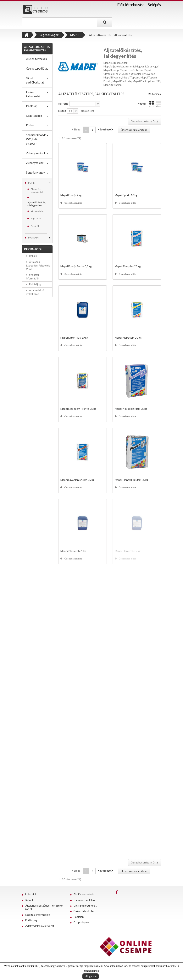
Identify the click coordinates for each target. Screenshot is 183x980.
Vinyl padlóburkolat (35, 80)
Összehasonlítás (73, 203)
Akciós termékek (36, 59)
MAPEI (32, 183)
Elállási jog (35, 284)
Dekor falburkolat (33, 94)
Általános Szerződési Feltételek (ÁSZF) (38, 265)
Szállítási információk (38, 915)
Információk (33, 249)
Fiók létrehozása (131, 5)
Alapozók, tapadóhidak (37, 190)
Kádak (30, 125)
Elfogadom (91, 976)
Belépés (154, 5)
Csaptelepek (34, 116)
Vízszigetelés (38, 211)
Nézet (62, 111)
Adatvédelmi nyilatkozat (40, 926)
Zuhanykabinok (36, 153)
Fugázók (35, 226)
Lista (159, 104)
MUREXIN (33, 238)
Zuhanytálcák (35, 163)
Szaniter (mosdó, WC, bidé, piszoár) (37, 139)
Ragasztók (36, 218)
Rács (151, 104)
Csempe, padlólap (37, 68)
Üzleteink (31, 894)
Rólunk (33, 256)
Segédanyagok (36, 172)
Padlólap (32, 106)
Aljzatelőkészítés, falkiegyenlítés (37, 204)
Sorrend (63, 104)
